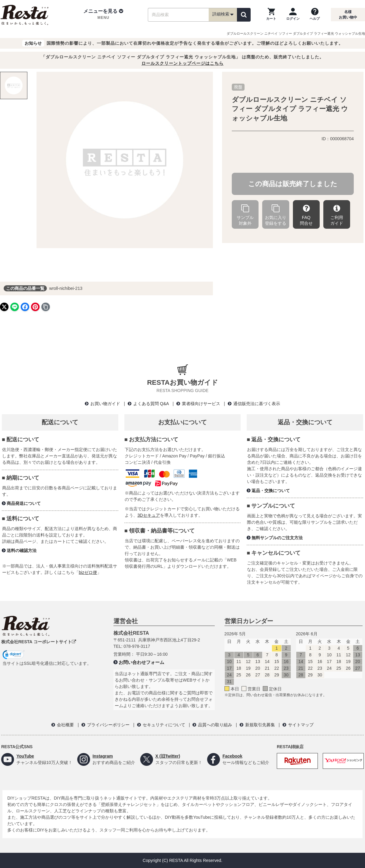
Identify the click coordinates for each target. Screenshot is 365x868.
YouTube (25, 756)
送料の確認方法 (22, 550)
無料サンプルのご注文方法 (277, 538)
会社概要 (65, 725)
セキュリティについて (164, 725)
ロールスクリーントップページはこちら (182, 63)
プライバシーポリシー (108, 725)
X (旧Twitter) (168, 756)
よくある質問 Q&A (151, 404)
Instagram (103, 756)
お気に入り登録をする (276, 215)
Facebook (232, 756)
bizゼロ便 (88, 572)
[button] (103, 15)
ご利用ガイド (337, 215)
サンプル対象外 (245, 215)
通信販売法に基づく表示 (257, 404)
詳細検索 (223, 15)
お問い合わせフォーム (141, 662)
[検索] (244, 15)
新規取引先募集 (260, 725)
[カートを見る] (271, 15)
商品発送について (24, 503)
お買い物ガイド (105, 404)
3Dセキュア (149, 515)
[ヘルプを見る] (315, 15)
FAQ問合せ (306, 215)
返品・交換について (271, 491)
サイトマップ (301, 725)
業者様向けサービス (201, 404)
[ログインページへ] (293, 15)
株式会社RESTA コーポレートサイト (39, 642)
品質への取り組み (215, 725)
